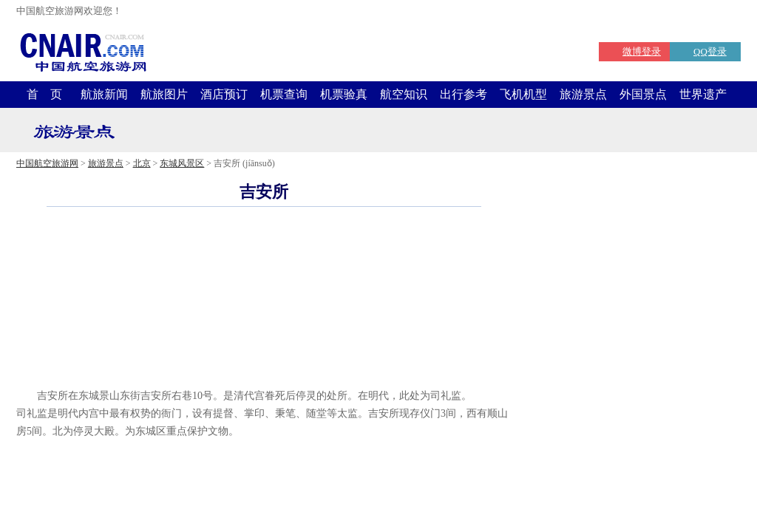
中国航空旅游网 (47, 163)
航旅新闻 (104, 94)
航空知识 (404, 94)
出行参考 (464, 94)
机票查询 (284, 94)
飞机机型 (523, 94)
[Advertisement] (264, 365)
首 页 (44, 94)
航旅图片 (164, 94)
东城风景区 (182, 163)
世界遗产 (703, 94)
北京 (142, 163)
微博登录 (642, 51)
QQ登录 (710, 51)
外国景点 (643, 94)
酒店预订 (224, 94)
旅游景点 (583, 94)
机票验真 (344, 94)
